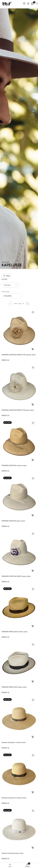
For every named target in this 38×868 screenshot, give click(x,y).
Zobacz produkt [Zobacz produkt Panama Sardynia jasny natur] (33, 848)
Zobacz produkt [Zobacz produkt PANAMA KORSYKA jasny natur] (33, 515)
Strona (16, 303)
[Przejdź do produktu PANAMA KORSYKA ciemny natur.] (19, 442)
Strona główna (6, 262)
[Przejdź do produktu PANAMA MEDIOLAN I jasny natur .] (19, 663)
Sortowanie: (6, 292)
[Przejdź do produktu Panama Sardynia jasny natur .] (19, 829)
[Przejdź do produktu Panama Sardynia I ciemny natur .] (19, 719)
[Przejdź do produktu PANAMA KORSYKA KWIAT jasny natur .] (19, 552)
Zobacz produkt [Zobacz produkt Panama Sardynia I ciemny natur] (33, 737)
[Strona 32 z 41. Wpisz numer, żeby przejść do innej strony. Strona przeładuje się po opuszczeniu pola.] (20, 304)
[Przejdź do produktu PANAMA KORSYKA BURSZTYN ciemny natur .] (19, 331)
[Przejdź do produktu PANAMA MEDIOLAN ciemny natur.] (19, 608)
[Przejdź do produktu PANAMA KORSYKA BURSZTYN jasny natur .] (19, 386)
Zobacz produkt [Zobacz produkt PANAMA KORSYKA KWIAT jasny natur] (33, 571)
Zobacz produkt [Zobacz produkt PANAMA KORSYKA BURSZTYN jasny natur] (33, 405)
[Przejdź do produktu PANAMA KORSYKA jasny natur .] (19, 497)
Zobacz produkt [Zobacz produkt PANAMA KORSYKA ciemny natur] (33, 460)
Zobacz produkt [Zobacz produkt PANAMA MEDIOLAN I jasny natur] (33, 681)
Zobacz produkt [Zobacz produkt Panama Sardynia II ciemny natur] (33, 792)
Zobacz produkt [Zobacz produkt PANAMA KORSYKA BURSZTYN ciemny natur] (33, 349)
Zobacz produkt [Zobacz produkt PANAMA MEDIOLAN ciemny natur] (33, 626)
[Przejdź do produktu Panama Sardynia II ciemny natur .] (19, 774)
